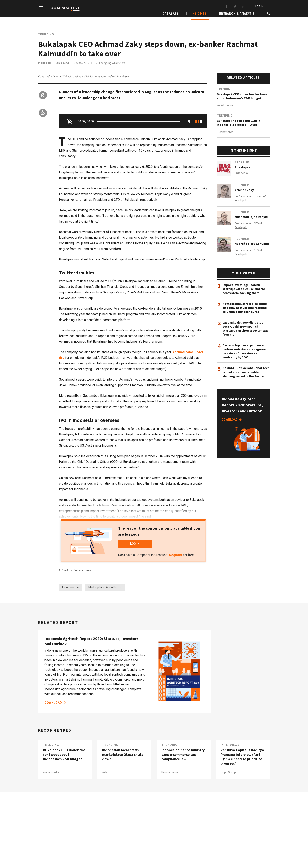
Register (176, 555)
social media (225, 105)
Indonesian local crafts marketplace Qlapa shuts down (123, 755)
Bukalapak (242, 167)
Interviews (230, 745)
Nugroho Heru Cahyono (252, 244)
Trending (46, 34)
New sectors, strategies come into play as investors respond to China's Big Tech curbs (245, 308)
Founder (242, 185)
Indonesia (45, 63)
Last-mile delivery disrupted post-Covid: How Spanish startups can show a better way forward (245, 328)
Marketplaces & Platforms (105, 587)
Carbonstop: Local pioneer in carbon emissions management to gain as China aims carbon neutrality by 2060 (246, 351)
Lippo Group (228, 773)
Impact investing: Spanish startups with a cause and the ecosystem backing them (244, 289)
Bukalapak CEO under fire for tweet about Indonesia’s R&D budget (243, 96)
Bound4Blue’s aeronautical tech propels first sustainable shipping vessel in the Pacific (246, 372)
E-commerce (70, 587)
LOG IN (261, 6)
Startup (242, 162)
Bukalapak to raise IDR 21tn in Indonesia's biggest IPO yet (239, 123)
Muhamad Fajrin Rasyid (251, 217)
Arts (105, 773)
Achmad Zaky (244, 190)
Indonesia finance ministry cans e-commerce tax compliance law (183, 755)
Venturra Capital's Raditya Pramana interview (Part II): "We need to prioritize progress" (242, 757)
